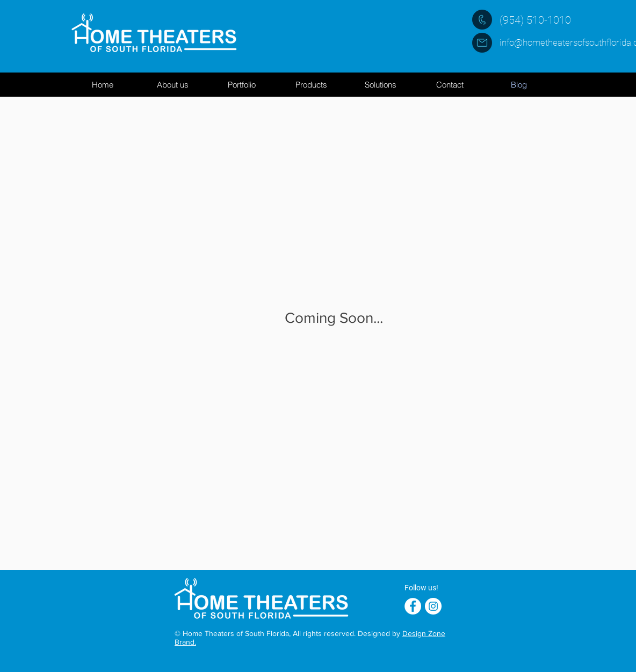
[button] (311, 85)
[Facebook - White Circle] (413, 606)
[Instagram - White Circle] (433, 606)
